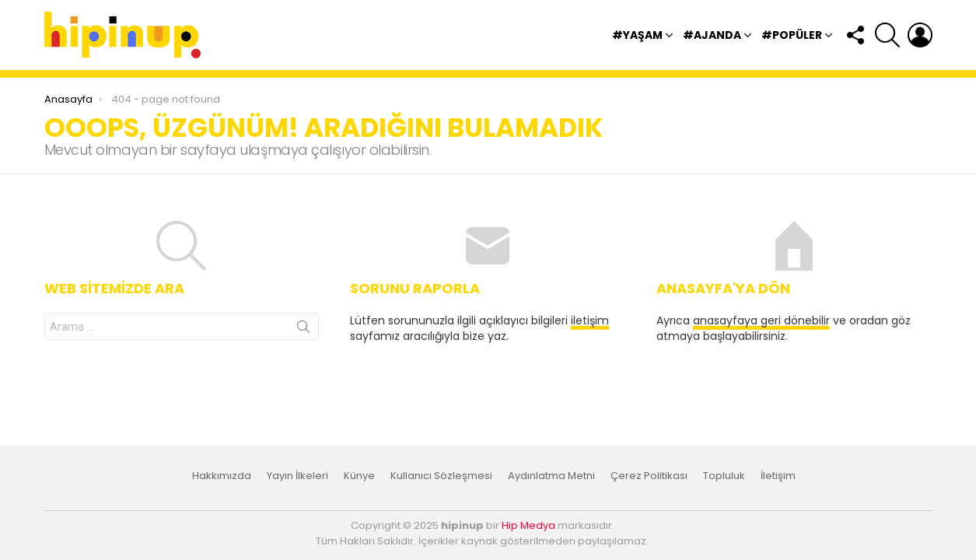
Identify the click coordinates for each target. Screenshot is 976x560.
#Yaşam (637, 37)
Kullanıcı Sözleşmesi (441, 476)
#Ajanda (712, 37)
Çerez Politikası (649, 476)
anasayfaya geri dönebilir (761, 320)
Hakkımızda (222, 476)
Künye (359, 476)
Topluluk (724, 476)
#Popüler (792, 37)
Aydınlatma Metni (551, 476)
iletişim (590, 320)
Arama (303, 330)
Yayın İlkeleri (297, 476)
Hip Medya (528, 525)
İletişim (778, 476)
